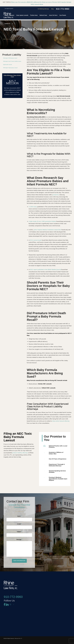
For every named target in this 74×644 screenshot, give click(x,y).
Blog (52, 9)
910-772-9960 (63, 9)
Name (19, 519)
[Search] (12, 24)
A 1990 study (33, 207)
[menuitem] (6, 15)
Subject (19, 535)
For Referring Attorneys (43, 9)
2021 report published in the (45, 270)
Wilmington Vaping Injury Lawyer (10, 68)
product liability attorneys (20, 453)
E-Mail (19, 527)
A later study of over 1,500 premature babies (42, 221)
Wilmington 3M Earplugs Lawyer (10, 58)
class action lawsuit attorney (61, 421)
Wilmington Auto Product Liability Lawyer (12, 61)
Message (19, 543)
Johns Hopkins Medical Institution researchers (47, 230)
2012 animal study (36, 240)
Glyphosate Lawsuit (7, 65)
